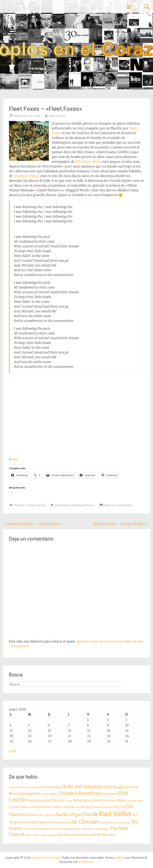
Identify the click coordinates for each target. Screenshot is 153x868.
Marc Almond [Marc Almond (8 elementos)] (47, 815)
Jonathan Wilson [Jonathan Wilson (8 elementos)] (19, 807)
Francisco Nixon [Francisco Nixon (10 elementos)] (114, 800)
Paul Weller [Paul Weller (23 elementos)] (115, 814)
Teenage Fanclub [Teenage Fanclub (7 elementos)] (122, 823)
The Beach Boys (88, 162)
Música (19, 505)
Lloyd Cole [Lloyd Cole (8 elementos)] (119, 807)
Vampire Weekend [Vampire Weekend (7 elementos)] (48, 835)
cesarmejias (57, 116)
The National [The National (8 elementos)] (67, 829)
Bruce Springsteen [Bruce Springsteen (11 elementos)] (25, 793)
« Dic (13, 751)
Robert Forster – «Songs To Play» (122, 524)
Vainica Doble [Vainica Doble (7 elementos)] (31, 835)
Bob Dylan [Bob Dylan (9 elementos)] (131, 787)
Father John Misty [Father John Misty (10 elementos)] (87, 800)
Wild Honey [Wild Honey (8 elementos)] (109, 835)
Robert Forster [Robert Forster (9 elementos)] (61, 823)
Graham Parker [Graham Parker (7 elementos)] (135, 801)
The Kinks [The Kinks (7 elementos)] (53, 829)
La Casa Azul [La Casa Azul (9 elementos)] (83, 807)
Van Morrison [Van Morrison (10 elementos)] (68, 835)
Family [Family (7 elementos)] (69, 801)
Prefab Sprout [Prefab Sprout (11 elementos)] (38, 822)
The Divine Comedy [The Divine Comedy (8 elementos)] (35, 829)
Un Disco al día (35, 505)
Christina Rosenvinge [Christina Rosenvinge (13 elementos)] (80, 793)
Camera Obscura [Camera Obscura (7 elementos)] (50, 794)
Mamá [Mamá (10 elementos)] (32, 815)
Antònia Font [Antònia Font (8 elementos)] (17, 787)
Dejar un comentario (118, 505)
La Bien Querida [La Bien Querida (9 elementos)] (63, 807)
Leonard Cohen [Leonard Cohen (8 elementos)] (102, 807)
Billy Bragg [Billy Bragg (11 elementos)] (114, 787)
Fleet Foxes (63, 505)
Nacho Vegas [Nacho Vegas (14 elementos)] (69, 814)
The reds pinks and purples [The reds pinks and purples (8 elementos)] (92, 829)
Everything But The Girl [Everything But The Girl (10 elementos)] (46, 800)
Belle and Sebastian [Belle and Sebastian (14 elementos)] (83, 787)
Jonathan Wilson (26, 176)
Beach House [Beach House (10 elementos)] (52, 787)
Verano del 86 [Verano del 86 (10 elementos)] (90, 835)
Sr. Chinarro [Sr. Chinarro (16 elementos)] (86, 822)
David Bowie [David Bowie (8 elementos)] (109, 794)
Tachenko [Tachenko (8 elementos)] (106, 823)
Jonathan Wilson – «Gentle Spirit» (32, 524)
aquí (15, 459)
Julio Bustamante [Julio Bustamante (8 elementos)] (40, 807)
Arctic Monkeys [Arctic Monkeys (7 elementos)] (33, 787)
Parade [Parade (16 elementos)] (91, 814)
